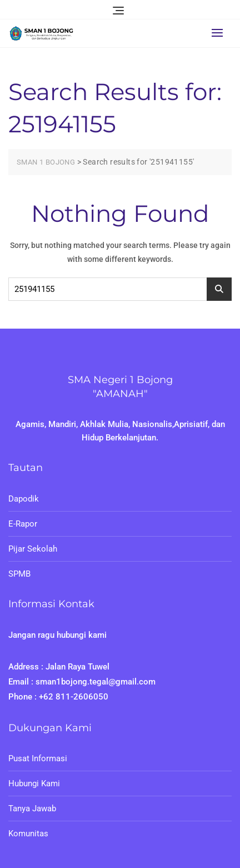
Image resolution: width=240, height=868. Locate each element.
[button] (220, 33)
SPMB (19, 574)
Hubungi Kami (34, 783)
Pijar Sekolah (33, 549)
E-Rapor (23, 524)
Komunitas (28, 834)
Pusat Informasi (38, 758)
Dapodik (24, 499)
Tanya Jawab (32, 809)
